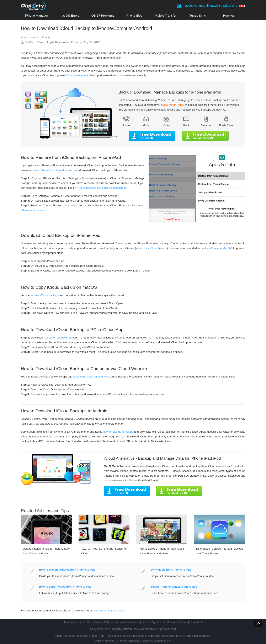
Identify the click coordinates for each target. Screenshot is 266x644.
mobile (35, 37)
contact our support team (109, 611)
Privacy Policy (103, 622)
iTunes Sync (197, 15)
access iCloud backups (45, 295)
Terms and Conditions (126, 622)
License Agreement (153, 622)
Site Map (87, 622)
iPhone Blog (134, 15)
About (76, 622)
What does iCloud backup (151, 248)
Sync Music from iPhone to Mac (171, 570)
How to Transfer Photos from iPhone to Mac (67, 570)
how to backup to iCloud (118, 432)
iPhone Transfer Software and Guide (174, 587)
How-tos (229, 15)
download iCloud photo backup (92, 377)
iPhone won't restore (33, 210)
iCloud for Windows (56, 338)
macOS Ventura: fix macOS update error (211, 5)
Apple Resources (58, 42)
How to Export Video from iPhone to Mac (65, 587)
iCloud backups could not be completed (101, 188)
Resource (173, 622)
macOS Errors (70, 15)
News (184, 622)
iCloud (46, 37)
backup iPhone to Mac (214, 248)
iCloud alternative (76, 75)
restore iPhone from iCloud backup (52, 170)
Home (24, 37)
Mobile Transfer (166, 15)
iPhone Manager (37, 15)
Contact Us (196, 622)
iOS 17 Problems (102, 15)
